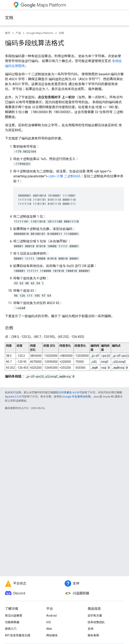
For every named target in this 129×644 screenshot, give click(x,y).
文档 (9, 18)
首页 (8, 33)
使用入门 (11, 629)
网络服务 (52, 635)
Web (49, 629)
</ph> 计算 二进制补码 (64, 176)
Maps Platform (43, 5)
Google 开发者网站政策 (76, 397)
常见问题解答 (14, 616)
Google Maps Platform (40, 33)
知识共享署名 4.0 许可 (69, 392)
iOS (49, 622)
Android (51, 616)
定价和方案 (95, 616)
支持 (91, 629)
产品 (18, 33)
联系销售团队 (96, 622)
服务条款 (93, 635)
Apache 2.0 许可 (15, 397)
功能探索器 (12, 622)
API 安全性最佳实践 (18, 635)
